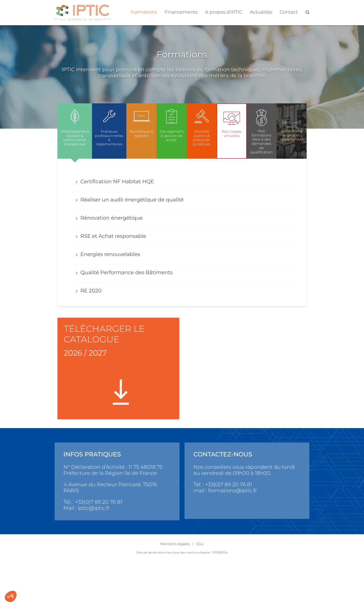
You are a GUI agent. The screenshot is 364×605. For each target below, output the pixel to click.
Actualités (261, 12)
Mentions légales (175, 544)
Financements (181, 12)
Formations (144, 12)
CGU (200, 544)
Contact (289, 12)
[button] (11, 596)
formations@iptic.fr (233, 491)
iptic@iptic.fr (94, 508)
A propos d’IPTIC (224, 12)
